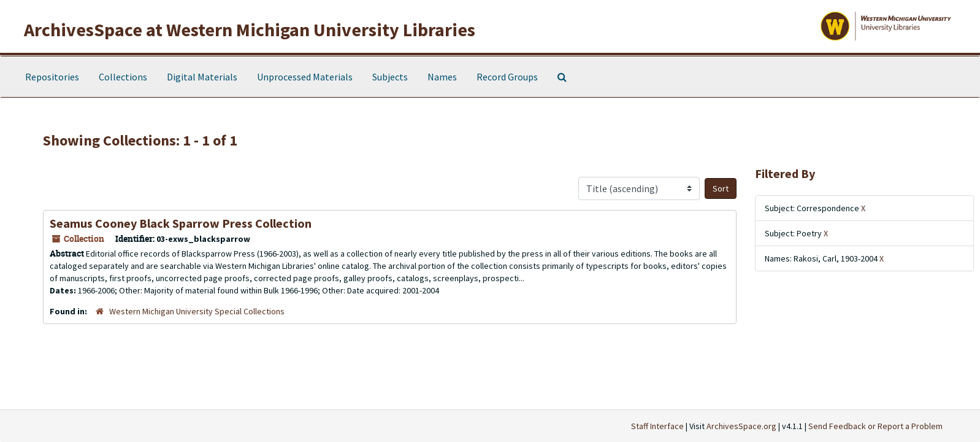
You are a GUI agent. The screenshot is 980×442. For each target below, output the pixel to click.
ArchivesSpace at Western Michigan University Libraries (250, 29)
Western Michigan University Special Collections (197, 311)
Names (442, 77)
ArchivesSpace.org (741, 426)
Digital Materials (202, 77)
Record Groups (507, 77)
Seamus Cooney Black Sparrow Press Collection (181, 223)
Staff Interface (657, 426)
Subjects (390, 77)
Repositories (52, 77)
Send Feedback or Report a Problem (875, 426)
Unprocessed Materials (305, 77)
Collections (123, 77)
